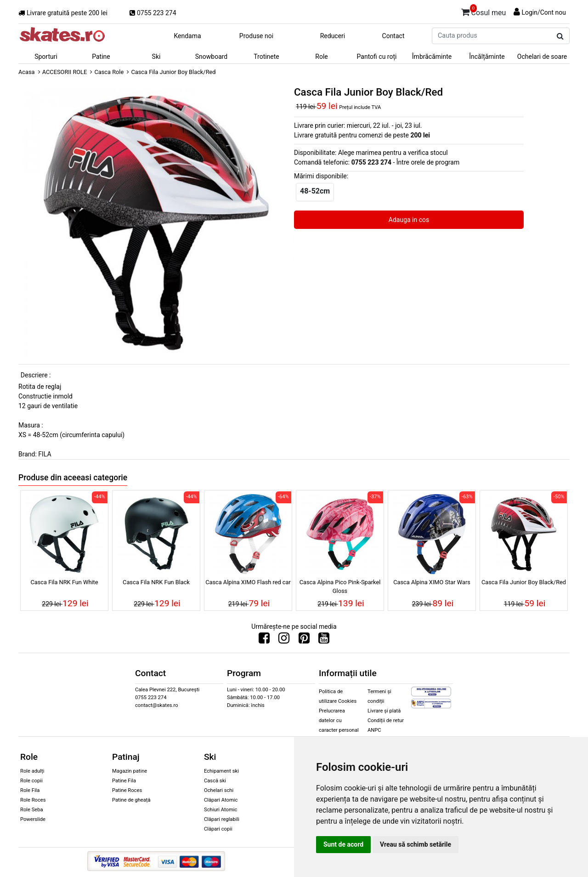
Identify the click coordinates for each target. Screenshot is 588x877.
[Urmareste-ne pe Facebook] (264, 640)
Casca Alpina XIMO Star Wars (432, 582)
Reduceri (333, 36)
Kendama (187, 36)
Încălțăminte (487, 57)
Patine (101, 57)
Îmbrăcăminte (432, 57)
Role (321, 57)
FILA (45, 454)
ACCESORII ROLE (65, 72)
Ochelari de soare (542, 57)
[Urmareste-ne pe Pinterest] (304, 640)
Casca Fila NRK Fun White (64, 582)
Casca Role (109, 72)
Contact (393, 36)
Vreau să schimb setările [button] (416, 844)
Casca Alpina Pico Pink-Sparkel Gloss (340, 587)
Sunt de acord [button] (343, 844)
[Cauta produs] (560, 36)
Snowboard (212, 57)
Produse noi (256, 36)
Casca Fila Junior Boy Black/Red (524, 582)
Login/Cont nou (544, 12)
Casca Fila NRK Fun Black (156, 582)
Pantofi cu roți (377, 57)
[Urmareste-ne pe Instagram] (284, 640)
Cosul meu (484, 11)
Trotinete (266, 57)
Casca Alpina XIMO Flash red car (248, 582)
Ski (156, 57)
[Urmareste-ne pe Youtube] (324, 640)
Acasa (27, 72)
